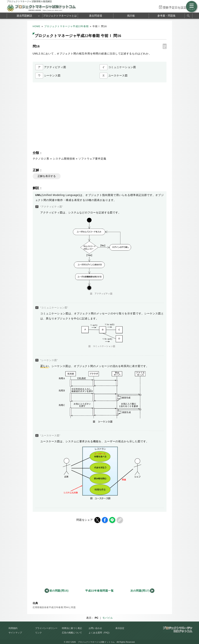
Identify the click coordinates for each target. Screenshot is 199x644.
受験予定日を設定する (178, 8)
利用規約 (13, 628)
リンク (38, 633)
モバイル (108, 618)
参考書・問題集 (166, 16)
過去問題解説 (24, 16)
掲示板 (131, 16)
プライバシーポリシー (46, 628)
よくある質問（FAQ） (100, 633)
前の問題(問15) (59, 591)
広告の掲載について (72, 633)
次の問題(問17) (140, 591)
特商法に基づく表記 (72, 628)
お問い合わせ (95, 628)
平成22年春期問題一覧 (99, 591)
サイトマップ (15, 633)
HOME (37, 26)
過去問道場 (96, 16)
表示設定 (120, 628)
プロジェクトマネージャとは (60, 16)
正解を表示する (47, 176)
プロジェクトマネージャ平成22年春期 (67, 26)
